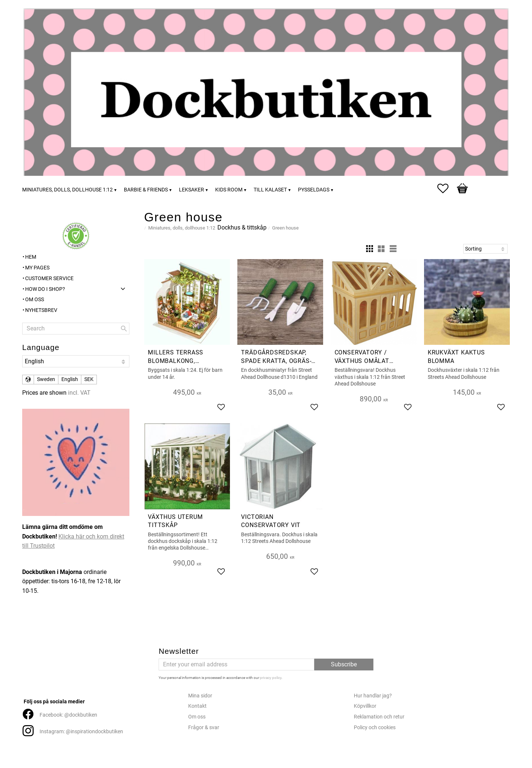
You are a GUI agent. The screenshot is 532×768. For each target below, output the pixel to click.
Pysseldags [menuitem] (314, 190)
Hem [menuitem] (31, 257)
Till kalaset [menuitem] (270, 190)
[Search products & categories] (76, 329)
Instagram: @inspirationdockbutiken (81, 732)
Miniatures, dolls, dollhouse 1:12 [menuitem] (67, 190)
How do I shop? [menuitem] (45, 289)
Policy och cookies (375, 728)
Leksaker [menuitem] (192, 190)
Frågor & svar (204, 728)
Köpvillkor (365, 706)
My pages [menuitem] (37, 268)
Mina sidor (200, 696)
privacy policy (271, 678)
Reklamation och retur (379, 717)
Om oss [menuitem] (35, 300)
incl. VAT (79, 393)
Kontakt (197, 706)
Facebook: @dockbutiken (68, 715)
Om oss (197, 717)
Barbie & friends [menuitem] (146, 190)
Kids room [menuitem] (229, 190)
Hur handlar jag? (373, 696)
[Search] (124, 329)
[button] (447, 188)
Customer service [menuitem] (49, 278)
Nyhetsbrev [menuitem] (41, 310)
